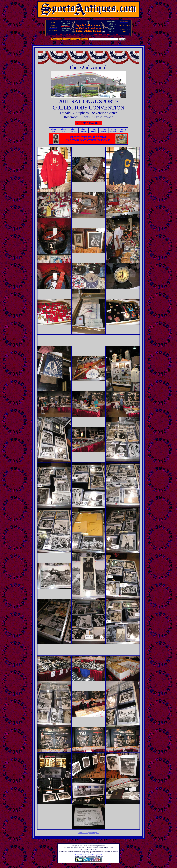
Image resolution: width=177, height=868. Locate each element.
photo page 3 (74, 130)
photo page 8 (123, 130)
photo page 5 (94, 130)
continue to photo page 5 (88, 833)
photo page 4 (84, 130)
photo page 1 (54, 130)
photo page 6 (103, 130)
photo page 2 (64, 130)
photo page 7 (113, 130)
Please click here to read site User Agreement (88, 855)
